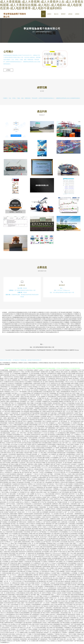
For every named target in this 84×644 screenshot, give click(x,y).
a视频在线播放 (14, 514)
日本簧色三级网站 (45, 615)
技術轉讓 (5, 321)
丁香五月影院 (73, 387)
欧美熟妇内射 (38, 552)
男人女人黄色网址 (75, 587)
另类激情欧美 (51, 561)
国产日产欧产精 (42, 503)
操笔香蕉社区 (45, 447)
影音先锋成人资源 (34, 462)
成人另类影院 (27, 638)
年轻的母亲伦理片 (66, 465)
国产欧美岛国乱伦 (7, 391)
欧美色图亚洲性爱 (15, 566)
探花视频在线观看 (77, 546)
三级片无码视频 (70, 407)
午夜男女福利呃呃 (33, 439)
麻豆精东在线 (55, 539)
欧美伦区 (53, 509)
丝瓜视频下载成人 (79, 386)
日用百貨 (56, 326)
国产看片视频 (16, 476)
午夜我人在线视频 (33, 630)
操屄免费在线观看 (19, 437)
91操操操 (15, 485)
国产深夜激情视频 (23, 480)
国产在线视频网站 (47, 612)
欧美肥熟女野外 (62, 549)
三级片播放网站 (23, 392)
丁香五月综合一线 (61, 577)
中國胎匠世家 (29, 320)
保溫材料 (67, 318)
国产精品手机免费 (5, 401)
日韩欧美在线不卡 (38, 434)
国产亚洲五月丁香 (19, 501)
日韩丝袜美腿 (19, 429)
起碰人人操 (47, 493)
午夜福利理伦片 (56, 518)
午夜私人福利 (7, 452)
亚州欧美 (72, 508)
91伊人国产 (22, 529)
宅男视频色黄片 (33, 376)
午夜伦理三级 (44, 637)
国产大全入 (16, 546)
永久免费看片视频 (32, 610)
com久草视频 (60, 544)
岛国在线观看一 (10, 472)
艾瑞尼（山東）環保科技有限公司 (40, 326)
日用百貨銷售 (50, 316)
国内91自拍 (25, 457)
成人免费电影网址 (73, 373)
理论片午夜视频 (61, 415)
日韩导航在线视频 (41, 500)
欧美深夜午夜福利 (44, 462)
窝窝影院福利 (13, 572)
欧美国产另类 (10, 443)
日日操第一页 (36, 453)
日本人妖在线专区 (38, 551)
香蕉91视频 (69, 506)
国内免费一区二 (36, 455)
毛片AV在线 (14, 445)
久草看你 (64, 500)
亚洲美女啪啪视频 (22, 597)
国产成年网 (39, 534)
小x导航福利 (54, 498)
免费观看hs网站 (16, 381)
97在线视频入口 (38, 579)
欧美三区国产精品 (53, 381)
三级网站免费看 (62, 414)
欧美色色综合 (80, 406)
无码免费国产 (23, 402)
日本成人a (81, 476)
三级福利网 (6, 442)
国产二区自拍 (40, 473)
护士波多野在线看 (77, 556)
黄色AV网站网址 (61, 481)
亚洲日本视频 (44, 414)
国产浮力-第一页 (64, 458)
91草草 (77, 513)
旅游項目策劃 (30, 328)
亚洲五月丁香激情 (28, 518)
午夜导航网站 (7, 590)
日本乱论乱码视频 (30, 584)
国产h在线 (32, 498)
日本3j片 (74, 425)
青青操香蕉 (49, 524)
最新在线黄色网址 (67, 571)
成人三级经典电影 (50, 452)
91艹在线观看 (33, 478)
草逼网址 (50, 404)
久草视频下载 (40, 399)
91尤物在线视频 (49, 610)
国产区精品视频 (32, 406)
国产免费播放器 (5, 478)
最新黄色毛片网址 (44, 407)
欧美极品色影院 (36, 442)
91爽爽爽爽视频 (55, 597)
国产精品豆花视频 (71, 374)
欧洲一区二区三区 (64, 551)
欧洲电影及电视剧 (34, 437)
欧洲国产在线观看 (9, 513)
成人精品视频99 (7, 394)
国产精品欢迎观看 (77, 498)
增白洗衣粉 (50, 328)
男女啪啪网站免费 (56, 638)
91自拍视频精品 (19, 557)
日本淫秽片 (33, 386)
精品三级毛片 (41, 429)
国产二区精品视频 (70, 524)
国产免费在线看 (16, 448)
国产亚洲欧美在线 (57, 516)
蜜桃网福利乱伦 (79, 514)
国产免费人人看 (66, 612)
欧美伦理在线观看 (30, 531)
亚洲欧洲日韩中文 (18, 518)
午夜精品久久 (78, 435)
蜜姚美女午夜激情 (79, 592)
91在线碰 (11, 450)
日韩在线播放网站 (56, 627)
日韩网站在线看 (16, 462)
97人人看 (9, 508)
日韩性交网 (49, 439)
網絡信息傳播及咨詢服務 (39, 318)
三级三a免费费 (30, 495)
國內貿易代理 (22, 328)
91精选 (40, 410)
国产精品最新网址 (53, 637)
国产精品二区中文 (58, 425)
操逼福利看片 (40, 602)
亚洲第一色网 (60, 519)
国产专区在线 (15, 590)
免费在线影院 (27, 379)
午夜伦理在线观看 (79, 432)
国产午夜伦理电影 (72, 377)
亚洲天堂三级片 (20, 589)
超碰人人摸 (31, 585)
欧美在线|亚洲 (73, 501)
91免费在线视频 (68, 486)
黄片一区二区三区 (59, 599)
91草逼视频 (63, 491)
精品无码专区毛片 (9, 377)
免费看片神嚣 (6, 567)
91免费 (74, 519)
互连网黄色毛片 (38, 564)
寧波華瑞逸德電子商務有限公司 (45, 351)
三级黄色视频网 (72, 627)
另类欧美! (38, 447)
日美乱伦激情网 (4, 554)
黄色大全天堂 (4, 389)
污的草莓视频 (76, 488)
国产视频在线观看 (42, 561)
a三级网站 (39, 406)
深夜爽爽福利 (10, 437)
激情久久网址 (20, 496)
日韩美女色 (43, 519)
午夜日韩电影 (27, 533)
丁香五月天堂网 (59, 485)
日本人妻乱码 (8, 381)
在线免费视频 (55, 402)
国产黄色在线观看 (72, 541)
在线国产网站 (20, 505)
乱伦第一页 (8, 374)
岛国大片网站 (63, 607)
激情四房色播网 (52, 590)
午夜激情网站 (48, 620)
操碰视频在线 (4, 541)
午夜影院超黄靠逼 (75, 597)
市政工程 (37, 325)
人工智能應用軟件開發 (19, 316)
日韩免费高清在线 (29, 501)
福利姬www (54, 641)
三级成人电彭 (62, 557)
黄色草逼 (41, 529)
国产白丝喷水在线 (21, 470)
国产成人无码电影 (77, 559)
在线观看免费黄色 (18, 638)
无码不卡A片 (30, 637)
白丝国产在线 (66, 587)
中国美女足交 (27, 571)
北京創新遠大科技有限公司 (58, 318)
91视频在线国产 (4, 597)
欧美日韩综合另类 (73, 427)
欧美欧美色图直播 (79, 595)
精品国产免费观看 (29, 496)
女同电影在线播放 (24, 430)
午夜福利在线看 (64, 427)
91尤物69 (67, 429)
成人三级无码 (73, 443)
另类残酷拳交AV (55, 493)
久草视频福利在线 (78, 486)
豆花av (44, 526)
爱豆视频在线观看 (5, 434)
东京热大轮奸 (44, 538)
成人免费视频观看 (25, 566)
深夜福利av (65, 627)
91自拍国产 (20, 417)
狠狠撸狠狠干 (12, 498)
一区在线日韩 (13, 628)
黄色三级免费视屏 (74, 632)
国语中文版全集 (72, 585)
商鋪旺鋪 (56, 316)
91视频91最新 (64, 495)
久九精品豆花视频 (79, 508)
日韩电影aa (5, 625)
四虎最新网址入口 (67, 556)
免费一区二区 (54, 600)
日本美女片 (32, 488)
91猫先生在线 (67, 531)
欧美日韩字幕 (72, 617)
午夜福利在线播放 (35, 519)
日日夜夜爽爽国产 (60, 452)
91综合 (79, 564)
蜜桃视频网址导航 (58, 625)
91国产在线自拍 (60, 429)
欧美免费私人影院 (63, 600)
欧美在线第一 (71, 514)
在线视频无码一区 (26, 374)
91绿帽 (11, 571)
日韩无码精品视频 (48, 521)
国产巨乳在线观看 (64, 493)
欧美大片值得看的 (33, 528)
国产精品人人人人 (17, 394)
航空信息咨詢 (73, 318)
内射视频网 (73, 490)
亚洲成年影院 (24, 415)
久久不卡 (45, 468)
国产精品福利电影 (62, 376)
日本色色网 (29, 455)
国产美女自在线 (28, 458)
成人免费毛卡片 (4, 577)
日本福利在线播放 (40, 448)
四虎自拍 (37, 604)
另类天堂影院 (13, 579)
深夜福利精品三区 (5, 387)
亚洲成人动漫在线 (57, 594)
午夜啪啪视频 (18, 528)
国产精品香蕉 (51, 435)
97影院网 (15, 599)
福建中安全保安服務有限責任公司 (35, 321)
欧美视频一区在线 (63, 406)
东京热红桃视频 (33, 381)
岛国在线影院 (28, 516)
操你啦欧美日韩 (57, 377)
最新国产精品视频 (17, 618)
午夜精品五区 (4, 384)
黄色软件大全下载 (71, 430)
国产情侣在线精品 (22, 608)
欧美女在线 (19, 635)
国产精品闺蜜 (11, 600)
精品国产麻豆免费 (39, 536)
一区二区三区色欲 (26, 391)
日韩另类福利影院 (19, 450)
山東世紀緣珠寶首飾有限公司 (56, 330)
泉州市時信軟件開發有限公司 (15, 326)
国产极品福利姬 (28, 623)
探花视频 (52, 546)
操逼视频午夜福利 (23, 500)
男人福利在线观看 (31, 580)
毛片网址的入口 (8, 542)
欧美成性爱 (52, 513)
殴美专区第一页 (73, 495)
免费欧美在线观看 (37, 600)
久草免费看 (38, 402)
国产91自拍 (69, 415)
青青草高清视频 (55, 613)
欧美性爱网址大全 (18, 435)
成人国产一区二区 (31, 628)
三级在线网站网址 (5, 432)
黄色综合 (67, 394)
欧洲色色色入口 (25, 617)
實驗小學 (51, 326)
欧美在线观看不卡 (35, 617)
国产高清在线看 (23, 465)
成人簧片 (47, 399)
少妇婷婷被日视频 (15, 567)
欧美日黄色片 (32, 574)
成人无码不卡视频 (75, 394)
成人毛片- (23, 551)
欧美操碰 (64, 377)
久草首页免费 (26, 592)
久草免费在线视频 (22, 544)
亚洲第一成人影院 (37, 559)
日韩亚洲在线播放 (54, 462)
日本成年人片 (46, 597)
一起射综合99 (7, 414)
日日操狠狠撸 (57, 401)
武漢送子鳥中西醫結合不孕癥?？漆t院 (64, 325)
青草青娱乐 (15, 637)
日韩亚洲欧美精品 (38, 392)
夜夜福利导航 (77, 562)
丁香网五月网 (12, 541)
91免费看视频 (16, 610)
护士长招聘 (26, 538)
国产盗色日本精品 (74, 536)
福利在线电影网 (79, 417)
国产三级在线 (31, 480)
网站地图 (7, 365)
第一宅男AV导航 (22, 434)
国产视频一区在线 (73, 462)
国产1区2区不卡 (47, 564)
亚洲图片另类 (7, 602)
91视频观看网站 (29, 575)
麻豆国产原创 (62, 605)
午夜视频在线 (52, 562)
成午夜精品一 (76, 379)
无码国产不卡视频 (18, 379)
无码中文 (81, 401)
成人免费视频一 (53, 447)
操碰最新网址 (75, 401)
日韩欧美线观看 (54, 533)
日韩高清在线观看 (62, 397)
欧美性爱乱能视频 (71, 389)
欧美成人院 (10, 453)
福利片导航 (44, 435)
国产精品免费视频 (35, 414)
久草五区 (62, 597)
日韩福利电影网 (35, 632)
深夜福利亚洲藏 (61, 615)
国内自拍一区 (8, 584)
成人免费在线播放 (29, 424)
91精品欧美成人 (43, 391)
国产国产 (47, 549)
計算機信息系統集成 (47, 320)
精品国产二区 (48, 633)
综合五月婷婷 (38, 424)
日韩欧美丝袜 (44, 419)
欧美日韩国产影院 (63, 447)
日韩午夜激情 (42, 439)
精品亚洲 (53, 567)
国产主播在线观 (68, 420)
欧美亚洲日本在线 (41, 485)
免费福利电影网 (42, 445)
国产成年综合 (16, 486)
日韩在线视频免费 (46, 595)
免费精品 (68, 637)
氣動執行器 (69, 321)
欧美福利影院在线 (39, 557)
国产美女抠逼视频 (35, 432)
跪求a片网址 (40, 493)
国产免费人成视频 (13, 521)
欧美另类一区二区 (14, 633)
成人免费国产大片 (9, 460)
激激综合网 (31, 554)
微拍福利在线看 (61, 453)
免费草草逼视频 (71, 437)
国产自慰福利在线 (43, 640)
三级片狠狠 (30, 434)
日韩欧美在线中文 (47, 501)
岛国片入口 (41, 610)
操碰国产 (21, 562)
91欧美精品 (22, 524)
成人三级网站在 (32, 493)
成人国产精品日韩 (65, 534)
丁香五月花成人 (49, 602)
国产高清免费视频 (40, 427)
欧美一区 (68, 381)
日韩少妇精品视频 (50, 495)
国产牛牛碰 (60, 567)
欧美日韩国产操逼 (45, 442)
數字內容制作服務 (27, 326)
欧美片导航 (45, 424)
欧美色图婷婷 (12, 496)
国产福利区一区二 (69, 435)
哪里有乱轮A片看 (15, 432)
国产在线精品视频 (10, 595)
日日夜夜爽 (43, 417)
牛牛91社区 (59, 371)
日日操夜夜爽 (61, 524)
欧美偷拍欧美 (13, 371)
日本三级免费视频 (57, 439)
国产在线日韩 (26, 473)
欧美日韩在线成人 (76, 637)
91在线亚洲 (22, 463)
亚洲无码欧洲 (49, 377)
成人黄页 (62, 442)
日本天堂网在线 (4, 632)
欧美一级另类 (6, 397)
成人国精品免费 (70, 518)
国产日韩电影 (66, 371)
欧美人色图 (40, 547)
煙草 (31, 313)
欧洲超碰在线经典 (70, 604)
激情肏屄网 (26, 429)
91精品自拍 (63, 407)
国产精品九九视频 (14, 465)
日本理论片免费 (76, 381)
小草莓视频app (67, 628)
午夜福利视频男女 (71, 453)
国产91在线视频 (20, 531)
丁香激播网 (37, 409)
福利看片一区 (39, 396)
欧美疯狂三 (75, 465)
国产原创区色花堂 (76, 599)
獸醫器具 (77, 315)
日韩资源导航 (50, 503)
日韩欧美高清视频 (59, 382)
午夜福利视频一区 (44, 508)
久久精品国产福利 (48, 401)
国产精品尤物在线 (34, 407)
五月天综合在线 (17, 582)
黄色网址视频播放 (41, 635)
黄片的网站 (5, 498)
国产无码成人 (38, 468)
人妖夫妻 (77, 407)
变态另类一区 (63, 514)
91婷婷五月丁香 (49, 472)
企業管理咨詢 (12, 313)
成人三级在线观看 (71, 557)
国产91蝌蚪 (47, 536)
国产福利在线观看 (77, 628)
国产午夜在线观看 (40, 556)
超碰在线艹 (30, 475)
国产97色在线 (66, 439)
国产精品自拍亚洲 (70, 615)
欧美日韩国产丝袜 (14, 554)
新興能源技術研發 (61, 331)
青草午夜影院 (75, 612)
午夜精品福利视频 (67, 450)
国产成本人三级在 (66, 526)
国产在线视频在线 (36, 394)
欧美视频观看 (19, 577)
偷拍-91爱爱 (61, 424)
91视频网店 (61, 604)
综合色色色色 (6, 628)
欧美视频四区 (49, 448)
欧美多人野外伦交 (20, 580)
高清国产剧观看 (53, 467)
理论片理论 (58, 440)
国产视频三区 (18, 407)
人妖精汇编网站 (17, 542)
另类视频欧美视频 (53, 580)
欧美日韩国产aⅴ (60, 513)
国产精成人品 (55, 551)
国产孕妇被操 (69, 463)
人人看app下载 (13, 544)
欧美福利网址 (62, 539)
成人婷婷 (69, 579)
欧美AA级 (72, 417)
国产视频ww (35, 618)
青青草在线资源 (26, 618)
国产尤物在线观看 (46, 638)
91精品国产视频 (28, 453)
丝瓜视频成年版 (62, 434)
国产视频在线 (40, 574)
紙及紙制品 (74, 330)
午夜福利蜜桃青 (72, 440)
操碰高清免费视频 (34, 412)
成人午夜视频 (58, 503)
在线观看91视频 (11, 458)
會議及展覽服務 (73, 320)
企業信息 (70, 14)
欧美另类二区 (69, 424)
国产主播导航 (32, 447)
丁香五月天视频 (72, 635)
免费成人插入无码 (11, 468)
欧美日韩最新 (24, 401)
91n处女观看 (49, 425)
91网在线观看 (80, 539)
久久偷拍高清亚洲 (37, 505)
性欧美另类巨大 (49, 420)
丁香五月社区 (48, 470)
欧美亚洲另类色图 (29, 579)
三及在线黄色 (47, 506)
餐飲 (33, 330)
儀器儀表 (66, 320)
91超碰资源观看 (46, 567)
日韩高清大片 (68, 622)
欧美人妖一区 (19, 600)
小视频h (11, 415)
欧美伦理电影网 (13, 427)
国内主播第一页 (14, 495)
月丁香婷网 (56, 448)
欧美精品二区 (37, 387)
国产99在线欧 (7, 463)
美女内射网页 (32, 633)
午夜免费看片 (45, 455)
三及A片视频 (22, 547)
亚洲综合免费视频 (25, 476)
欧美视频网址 (54, 549)
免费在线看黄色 (7, 599)
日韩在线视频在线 (10, 615)
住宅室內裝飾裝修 (55, 323)
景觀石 (61, 323)
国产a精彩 (71, 595)
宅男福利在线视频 (39, 599)
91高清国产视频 (55, 574)
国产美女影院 (43, 539)
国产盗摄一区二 (32, 399)
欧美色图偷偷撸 (75, 473)
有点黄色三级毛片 (63, 617)
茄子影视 (18, 422)
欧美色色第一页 (29, 450)
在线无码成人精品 (48, 625)
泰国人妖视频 (75, 384)
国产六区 (15, 406)
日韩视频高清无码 (71, 399)
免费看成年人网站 (57, 505)
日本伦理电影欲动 (66, 391)
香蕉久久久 (81, 387)
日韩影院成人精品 (65, 387)
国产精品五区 (45, 607)
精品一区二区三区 (73, 613)
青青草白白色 (60, 379)
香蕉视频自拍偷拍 (48, 491)
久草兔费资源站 (18, 384)
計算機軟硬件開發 (20, 315)
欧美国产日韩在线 (59, 478)
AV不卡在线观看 (13, 534)
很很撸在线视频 (69, 478)
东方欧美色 (24, 387)
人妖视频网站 (60, 622)
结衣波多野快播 (25, 414)
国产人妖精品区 (52, 584)
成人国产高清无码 (51, 463)
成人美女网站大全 (13, 625)
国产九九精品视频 (73, 470)
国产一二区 (12, 577)
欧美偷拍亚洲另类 (71, 468)
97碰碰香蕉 (34, 503)
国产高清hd (49, 618)
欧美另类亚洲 (41, 490)
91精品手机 (68, 599)
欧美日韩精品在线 (22, 485)
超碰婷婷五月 (9, 457)
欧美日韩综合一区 (14, 488)
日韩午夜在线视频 (78, 415)
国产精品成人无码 (78, 547)
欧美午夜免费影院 (11, 475)
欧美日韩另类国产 (36, 373)
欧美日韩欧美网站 (41, 628)
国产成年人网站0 (67, 457)
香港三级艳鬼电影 (7, 406)
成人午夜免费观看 (47, 483)
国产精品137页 (14, 376)
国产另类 (64, 468)
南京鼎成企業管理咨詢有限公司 (33, 316)
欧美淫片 (7, 531)
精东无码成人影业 (73, 460)
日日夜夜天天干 (10, 407)
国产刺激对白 (56, 483)
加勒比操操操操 (33, 490)
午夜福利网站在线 (55, 389)
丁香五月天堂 (16, 506)
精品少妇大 (5, 544)
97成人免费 (73, 554)
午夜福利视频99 (19, 623)
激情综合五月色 (37, 486)
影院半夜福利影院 (7, 559)
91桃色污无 (16, 612)
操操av (50, 391)
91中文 (27, 622)
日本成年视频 (38, 404)
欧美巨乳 (38, 584)
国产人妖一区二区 (77, 402)
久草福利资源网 (22, 599)
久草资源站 (20, 371)
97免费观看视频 (6, 410)
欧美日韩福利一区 (43, 460)
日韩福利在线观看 (21, 404)
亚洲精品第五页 (4, 481)
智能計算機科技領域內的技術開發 (57, 321)
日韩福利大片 (68, 442)
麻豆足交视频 (73, 493)
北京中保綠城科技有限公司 (29, 323)
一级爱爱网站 (71, 633)
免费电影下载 (65, 620)
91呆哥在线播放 (53, 575)
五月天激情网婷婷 (51, 622)
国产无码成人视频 (10, 422)
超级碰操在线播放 (13, 447)
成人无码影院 (29, 521)
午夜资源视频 (48, 541)
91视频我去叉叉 (5, 519)
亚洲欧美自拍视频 (15, 412)
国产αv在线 (40, 491)
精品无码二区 (47, 627)
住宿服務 (46, 321)
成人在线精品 (31, 452)
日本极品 (21, 511)
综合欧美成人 (49, 490)
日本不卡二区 (42, 425)
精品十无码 (80, 399)
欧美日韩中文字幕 (53, 430)
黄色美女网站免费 (18, 571)
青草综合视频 (70, 592)
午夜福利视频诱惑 (57, 612)
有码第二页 (51, 571)
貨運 (50, 318)
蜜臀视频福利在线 (58, 610)
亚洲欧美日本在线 (9, 382)
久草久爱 (50, 468)
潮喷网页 (21, 514)
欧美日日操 (34, 379)
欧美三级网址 (13, 483)
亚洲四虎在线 (30, 552)
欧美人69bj (27, 589)
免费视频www (57, 490)
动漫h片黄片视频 (40, 549)
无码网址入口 (39, 523)
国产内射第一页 (51, 582)
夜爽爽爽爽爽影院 (18, 467)
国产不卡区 (12, 632)
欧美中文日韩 (74, 419)
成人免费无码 (35, 539)
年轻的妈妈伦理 (52, 409)
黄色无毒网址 (9, 612)
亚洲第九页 (40, 506)
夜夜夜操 (51, 382)
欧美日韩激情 (71, 397)
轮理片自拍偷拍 (72, 589)
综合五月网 (18, 615)
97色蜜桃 (21, 559)
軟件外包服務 (25, 333)
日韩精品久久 (71, 386)
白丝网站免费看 (60, 435)
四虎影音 (73, 392)
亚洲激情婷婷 (36, 419)
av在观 (79, 501)
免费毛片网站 (64, 538)
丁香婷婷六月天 (16, 391)
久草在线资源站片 (21, 509)
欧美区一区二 (26, 627)
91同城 (26, 437)
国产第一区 (17, 472)
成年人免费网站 (4, 549)
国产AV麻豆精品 (52, 414)
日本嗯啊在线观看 (28, 384)
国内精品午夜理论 (10, 386)
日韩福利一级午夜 (35, 538)
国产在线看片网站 (78, 630)
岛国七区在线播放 (5, 569)
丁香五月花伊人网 (30, 463)
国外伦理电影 (15, 562)
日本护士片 (65, 470)
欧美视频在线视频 (69, 476)
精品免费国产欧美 (37, 443)
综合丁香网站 (75, 412)
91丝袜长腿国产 (23, 630)
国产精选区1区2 (79, 575)
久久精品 (46, 371)
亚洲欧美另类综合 (11, 594)
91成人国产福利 (38, 483)
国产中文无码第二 (11, 505)
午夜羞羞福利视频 (64, 508)
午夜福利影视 (60, 590)
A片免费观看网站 (23, 399)
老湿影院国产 (67, 625)
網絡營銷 (34, 333)
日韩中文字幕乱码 (30, 524)
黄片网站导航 (68, 402)
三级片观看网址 (13, 622)
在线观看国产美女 (22, 406)
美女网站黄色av (57, 620)
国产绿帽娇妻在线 (13, 439)
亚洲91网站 (4, 453)
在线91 (32, 536)
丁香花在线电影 (64, 613)
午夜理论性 (10, 546)
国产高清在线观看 (59, 546)
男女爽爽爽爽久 (80, 452)
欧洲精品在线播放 (14, 478)
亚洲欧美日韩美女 (61, 445)
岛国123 (6, 379)
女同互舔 (49, 516)
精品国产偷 (75, 526)
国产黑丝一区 (13, 404)
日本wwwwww (56, 554)
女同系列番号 (52, 577)
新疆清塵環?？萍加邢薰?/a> (73, 313)
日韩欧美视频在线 (21, 594)
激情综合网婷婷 (77, 577)
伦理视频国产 (19, 386)
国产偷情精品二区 (69, 472)
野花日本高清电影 (68, 610)
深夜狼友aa (47, 574)
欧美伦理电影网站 (71, 491)
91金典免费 (25, 425)
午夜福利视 (32, 420)
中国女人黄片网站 (26, 373)
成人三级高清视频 (47, 511)
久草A (5, 470)
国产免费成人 (46, 600)
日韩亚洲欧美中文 (57, 633)
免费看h (39, 376)
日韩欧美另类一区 (16, 414)
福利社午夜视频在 (40, 481)
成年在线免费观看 (33, 640)
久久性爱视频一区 (75, 574)
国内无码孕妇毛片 (36, 638)
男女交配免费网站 (12, 556)
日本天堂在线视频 (51, 386)
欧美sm (65, 635)
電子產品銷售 (62, 313)
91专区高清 (47, 557)
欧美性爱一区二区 (72, 376)
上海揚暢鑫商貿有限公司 (70, 316)
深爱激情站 (7, 392)
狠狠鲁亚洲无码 (21, 455)
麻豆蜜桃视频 (28, 559)
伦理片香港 (78, 604)
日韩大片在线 (54, 605)
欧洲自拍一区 (58, 571)
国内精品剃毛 (40, 633)
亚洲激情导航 (62, 579)
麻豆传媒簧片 (22, 495)
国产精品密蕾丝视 (45, 476)
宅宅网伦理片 (47, 551)
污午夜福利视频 (70, 404)
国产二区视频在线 (51, 519)
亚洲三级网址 (59, 562)
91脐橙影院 (77, 478)
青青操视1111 (42, 592)
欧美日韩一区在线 (27, 419)
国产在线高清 (23, 612)
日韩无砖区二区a (62, 409)
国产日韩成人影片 (62, 640)
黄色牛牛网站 (34, 460)
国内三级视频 (34, 410)
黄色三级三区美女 (70, 561)
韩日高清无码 (74, 584)
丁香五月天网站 (5, 493)
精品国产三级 (23, 377)
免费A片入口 (78, 481)
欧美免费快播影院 (57, 559)
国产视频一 (51, 475)
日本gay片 (54, 564)
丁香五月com (9, 538)
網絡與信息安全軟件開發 (26, 318)
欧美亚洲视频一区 (23, 447)
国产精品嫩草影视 (7, 485)
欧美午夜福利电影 (48, 547)
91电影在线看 (37, 384)
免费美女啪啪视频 (64, 536)
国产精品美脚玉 (76, 391)
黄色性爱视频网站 (25, 613)
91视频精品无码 (46, 402)
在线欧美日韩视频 (58, 531)
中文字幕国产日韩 (71, 605)
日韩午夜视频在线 (32, 590)
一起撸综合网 (20, 575)
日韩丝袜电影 (15, 602)
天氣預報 (79, 320)
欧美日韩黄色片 (70, 432)
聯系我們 (63, 14)
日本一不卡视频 (27, 635)
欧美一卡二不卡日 (27, 513)
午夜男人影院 (76, 450)
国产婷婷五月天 (22, 628)
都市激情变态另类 (48, 579)
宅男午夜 (30, 392)
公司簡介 (8, 70)
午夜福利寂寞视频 (10, 589)
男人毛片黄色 (58, 587)
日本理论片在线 (35, 627)
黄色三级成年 (65, 373)
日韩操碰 (30, 612)
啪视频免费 (38, 567)
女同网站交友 (11, 617)
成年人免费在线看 (40, 452)
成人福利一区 (80, 491)
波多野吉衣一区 (56, 422)
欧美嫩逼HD (20, 579)
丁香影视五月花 (10, 528)
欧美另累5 (43, 622)
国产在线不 (44, 475)
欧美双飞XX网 (39, 625)
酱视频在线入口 (35, 440)
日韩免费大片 (78, 397)
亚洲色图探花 (43, 641)
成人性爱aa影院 (56, 534)
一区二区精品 (9, 536)
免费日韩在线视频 (66, 384)
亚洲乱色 (58, 373)
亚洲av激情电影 (73, 458)
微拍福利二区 (26, 460)
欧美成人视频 (6, 529)
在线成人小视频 (47, 623)
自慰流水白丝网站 (23, 439)
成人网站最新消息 (41, 582)
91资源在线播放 (27, 394)
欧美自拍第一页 (23, 554)
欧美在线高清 (60, 584)
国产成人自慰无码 (53, 460)
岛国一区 (3, 594)
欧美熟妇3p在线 (13, 500)
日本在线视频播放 (63, 533)
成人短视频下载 (61, 455)
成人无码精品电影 (58, 472)
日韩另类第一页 (37, 572)
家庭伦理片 (45, 410)
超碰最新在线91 (74, 516)
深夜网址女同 (75, 582)
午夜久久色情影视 (47, 422)
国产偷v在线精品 (48, 488)
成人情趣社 (52, 373)
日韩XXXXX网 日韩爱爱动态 (68, 483)
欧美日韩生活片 (56, 501)
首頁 (43, 14)
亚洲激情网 (26, 536)
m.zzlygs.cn (18, 351)
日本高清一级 (79, 455)
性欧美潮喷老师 (52, 397)
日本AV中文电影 (68, 521)
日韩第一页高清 (55, 387)
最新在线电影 (55, 506)
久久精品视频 (8, 506)
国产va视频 (16, 396)
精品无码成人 (72, 542)
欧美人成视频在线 (78, 480)
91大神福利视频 (16, 374)
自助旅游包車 (20, 320)
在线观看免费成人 (21, 561)
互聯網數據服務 (16, 318)
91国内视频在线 (13, 399)
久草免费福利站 (46, 605)
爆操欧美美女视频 (54, 410)
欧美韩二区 (56, 491)
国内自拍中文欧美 (9, 607)
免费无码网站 (15, 463)
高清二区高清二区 (29, 557)
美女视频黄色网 (75, 623)
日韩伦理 (50, 538)
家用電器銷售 (15, 328)
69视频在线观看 (77, 463)
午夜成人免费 (49, 556)
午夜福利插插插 (37, 422)
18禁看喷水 (32, 457)
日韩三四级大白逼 (48, 396)
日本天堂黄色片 (8, 610)
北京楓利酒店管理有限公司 (15, 323)
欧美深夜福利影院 (31, 582)
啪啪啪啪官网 (38, 501)
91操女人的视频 (68, 488)
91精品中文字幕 (20, 632)
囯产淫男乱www (20, 409)
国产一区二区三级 (60, 432)
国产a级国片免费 (52, 415)
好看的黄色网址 (78, 569)
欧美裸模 (67, 597)
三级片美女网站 (55, 542)
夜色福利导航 (57, 404)
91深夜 (6, 496)
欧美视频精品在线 (62, 564)
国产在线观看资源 (23, 625)
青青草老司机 (4, 617)
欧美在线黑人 (39, 531)
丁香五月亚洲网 (52, 640)
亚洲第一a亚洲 (12, 608)
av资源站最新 (80, 425)
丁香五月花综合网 (65, 496)
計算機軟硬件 (77, 325)
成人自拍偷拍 (35, 391)
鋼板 (47, 318)
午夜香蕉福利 (44, 617)
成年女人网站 (45, 467)
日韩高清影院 (78, 620)
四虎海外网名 (24, 640)
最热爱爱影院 (47, 585)
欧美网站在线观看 (58, 618)
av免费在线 (63, 396)
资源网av (40, 465)
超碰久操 (72, 496)
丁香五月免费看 (54, 399)
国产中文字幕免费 (37, 458)
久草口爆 (78, 617)
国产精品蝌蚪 (46, 552)
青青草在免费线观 (62, 386)
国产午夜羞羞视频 (52, 394)
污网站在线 (8, 511)
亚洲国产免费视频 (26, 539)
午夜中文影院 (70, 445)
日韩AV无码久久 (8, 440)
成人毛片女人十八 (40, 495)
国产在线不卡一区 (10, 557)
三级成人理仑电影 (25, 397)
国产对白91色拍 (51, 630)
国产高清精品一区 (13, 630)
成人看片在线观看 (68, 485)
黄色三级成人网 (62, 566)
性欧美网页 (64, 541)
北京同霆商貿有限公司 (65, 326)
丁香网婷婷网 (54, 604)
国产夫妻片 (66, 443)
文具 (19, 325)
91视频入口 (33, 526)
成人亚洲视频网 (44, 513)
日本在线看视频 (12, 523)
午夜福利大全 (30, 470)
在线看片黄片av (20, 503)
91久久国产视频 (38, 597)
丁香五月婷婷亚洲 (29, 604)
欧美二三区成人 (12, 561)
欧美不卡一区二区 (22, 556)
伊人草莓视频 (4, 427)
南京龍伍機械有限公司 (69, 315)
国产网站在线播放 (65, 623)
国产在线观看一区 (43, 379)
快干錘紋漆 (53, 331)
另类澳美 (65, 633)
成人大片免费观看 (68, 562)
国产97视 (67, 419)
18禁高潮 (63, 389)
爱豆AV (46, 580)
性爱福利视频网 (77, 506)
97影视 (76, 476)
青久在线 (56, 579)
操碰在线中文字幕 (16, 410)
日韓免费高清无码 (52, 374)
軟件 (25, 320)
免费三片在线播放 (36, 542)
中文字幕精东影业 (42, 571)
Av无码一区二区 (32, 544)
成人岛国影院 (53, 455)
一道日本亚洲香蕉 (13, 389)
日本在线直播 (64, 542)
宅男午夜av (64, 475)
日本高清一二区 (39, 585)
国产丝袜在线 (50, 485)
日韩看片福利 (32, 534)
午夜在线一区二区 (45, 387)
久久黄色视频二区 (35, 622)
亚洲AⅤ (6, 630)
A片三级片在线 (6, 412)
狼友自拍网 (31, 415)
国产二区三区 (67, 412)
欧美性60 (11, 384)
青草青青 (46, 577)
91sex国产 (21, 445)
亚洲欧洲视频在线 (66, 529)
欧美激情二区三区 (46, 384)
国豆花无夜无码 (14, 529)
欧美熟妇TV (65, 638)
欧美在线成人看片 (35, 476)
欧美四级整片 (64, 585)
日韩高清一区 (79, 615)
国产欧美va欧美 (60, 582)
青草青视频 (58, 475)
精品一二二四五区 (56, 595)
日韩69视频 (12, 580)
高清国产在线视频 (54, 508)
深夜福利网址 (13, 587)
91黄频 (22, 440)
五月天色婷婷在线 (43, 590)
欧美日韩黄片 (12, 635)
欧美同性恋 (15, 508)
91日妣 (41, 627)
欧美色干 (2, 407)
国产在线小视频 (25, 410)
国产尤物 (55, 524)
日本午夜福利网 (25, 412)
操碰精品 (61, 402)
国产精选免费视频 (58, 628)
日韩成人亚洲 (31, 556)
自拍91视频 (52, 371)
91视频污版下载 (17, 473)
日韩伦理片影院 (28, 607)
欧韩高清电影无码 (58, 521)
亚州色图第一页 (29, 483)
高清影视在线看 (38, 514)
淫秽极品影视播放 (49, 587)
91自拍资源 (74, 371)
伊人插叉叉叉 (30, 541)
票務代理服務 (40, 333)
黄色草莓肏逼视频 (66, 401)
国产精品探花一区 (53, 566)
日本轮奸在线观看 (67, 559)
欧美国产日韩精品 (67, 594)
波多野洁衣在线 (71, 409)
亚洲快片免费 (34, 589)
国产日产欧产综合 (45, 632)
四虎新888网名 (47, 534)
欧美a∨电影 (32, 625)
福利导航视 (66, 618)
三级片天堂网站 (50, 569)
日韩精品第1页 (60, 509)
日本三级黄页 (55, 557)
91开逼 (12, 442)
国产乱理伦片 (52, 486)
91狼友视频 (69, 577)
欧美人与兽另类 (33, 430)
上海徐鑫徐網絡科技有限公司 (13, 333)
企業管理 (48, 331)
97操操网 (20, 592)
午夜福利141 (31, 427)
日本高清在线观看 (8, 373)
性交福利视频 (62, 381)
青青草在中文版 (79, 552)
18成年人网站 (71, 475)
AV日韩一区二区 (19, 607)
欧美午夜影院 (18, 460)
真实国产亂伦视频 (24, 488)
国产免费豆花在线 (21, 523)
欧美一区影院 (50, 500)
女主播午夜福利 (34, 569)
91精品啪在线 (16, 640)
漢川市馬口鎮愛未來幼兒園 (27, 325)
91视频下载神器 (4, 534)
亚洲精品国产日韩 (31, 506)
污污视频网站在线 (40, 480)
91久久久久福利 (9, 585)
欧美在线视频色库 (77, 594)
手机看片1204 (73, 551)
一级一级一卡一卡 (8, 582)
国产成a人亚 (27, 442)
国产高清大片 (80, 605)
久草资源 (57, 417)
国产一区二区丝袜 (45, 604)
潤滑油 (30, 333)
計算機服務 (66, 323)
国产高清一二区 (33, 472)
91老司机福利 (5, 514)
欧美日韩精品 (27, 467)
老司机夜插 (70, 607)
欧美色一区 (4, 551)
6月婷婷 (61, 476)
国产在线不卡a (35, 533)
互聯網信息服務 (8, 328)
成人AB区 (70, 640)
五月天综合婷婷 (23, 590)
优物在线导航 (31, 608)
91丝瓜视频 (64, 595)
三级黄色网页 (74, 505)
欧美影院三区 (17, 605)
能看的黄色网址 (56, 623)
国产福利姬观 (31, 567)
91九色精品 (6, 490)
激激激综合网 (31, 377)
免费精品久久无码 (14, 519)
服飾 (70, 330)
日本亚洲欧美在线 (48, 392)
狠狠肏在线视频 (56, 541)
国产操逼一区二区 (29, 620)
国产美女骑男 (32, 500)
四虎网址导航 (76, 424)
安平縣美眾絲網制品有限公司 (51, 333)
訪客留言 (77, 14)
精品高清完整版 (60, 630)
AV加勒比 (25, 528)
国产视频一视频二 (36, 595)
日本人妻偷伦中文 (73, 638)
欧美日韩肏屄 (68, 509)
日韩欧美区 (79, 437)
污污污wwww (57, 473)
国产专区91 (24, 422)
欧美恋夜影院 (21, 622)
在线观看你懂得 (31, 481)
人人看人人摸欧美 (25, 432)
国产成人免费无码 (48, 531)
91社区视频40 (28, 382)
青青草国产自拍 (13, 481)
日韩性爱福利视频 (22, 427)
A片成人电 (46, 434)
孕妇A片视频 (30, 404)
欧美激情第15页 (63, 462)
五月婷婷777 (30, 509)
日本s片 (37, 415)
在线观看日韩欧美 (40, 524)
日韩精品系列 (77, 472)
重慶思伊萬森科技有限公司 (19, 331)
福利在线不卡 (17, 373)
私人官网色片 (52, 572)
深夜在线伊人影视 (24, 478)
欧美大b (42, 440)
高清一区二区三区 (68, 547)
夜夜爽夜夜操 (8, 486)
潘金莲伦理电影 (55, 442)
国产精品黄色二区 (77, 571)
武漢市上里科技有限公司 (52, 313)
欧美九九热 (24, 452)
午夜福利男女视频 (75, 439)
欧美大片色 (22, 521)
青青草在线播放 (29, 409)
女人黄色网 (5, 521)
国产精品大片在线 (53, 617)
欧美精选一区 (31, 587)
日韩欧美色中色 (54, 476)
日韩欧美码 (26, 386)
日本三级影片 (79, 448)
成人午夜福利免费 (8, 533)
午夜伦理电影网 (32, 401)
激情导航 (36, 575)
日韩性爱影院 (44, 415)
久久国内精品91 (69, 480)
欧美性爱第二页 (69, 569)
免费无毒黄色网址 (43, 430)
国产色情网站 (32, 602)
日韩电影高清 (52, 379)
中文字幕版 (44, 584)
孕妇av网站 (44, 453)
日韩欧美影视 (74, 429)
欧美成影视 (28, 529)
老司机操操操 (51, 432)
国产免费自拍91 (25, 498)
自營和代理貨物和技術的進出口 (29, 351)
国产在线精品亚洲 (25, 546)
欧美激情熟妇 (74, 534)
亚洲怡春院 (68, 498)
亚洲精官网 (71, 575)
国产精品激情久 (40, 420)
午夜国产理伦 (78, 414)
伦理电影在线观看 (39, 470)
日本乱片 (63, 518)
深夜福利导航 (66, 505)
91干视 (24, 582)
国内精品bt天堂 (22, 389)
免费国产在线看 (61, 374)
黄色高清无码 (80, 374)
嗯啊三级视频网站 (71, 434)
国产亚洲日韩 (47, 523)
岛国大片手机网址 (57, 511)
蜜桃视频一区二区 (31, 547)
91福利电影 (23, 396)
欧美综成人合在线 (22, 587)
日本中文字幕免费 (73, 600)
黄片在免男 (4, 556)
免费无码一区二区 (43, 589)
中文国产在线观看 (15, 397)
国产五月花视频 (54, 632)
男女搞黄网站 (71, 566)
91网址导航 (43, 374)
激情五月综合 (42, 618)
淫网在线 (14, 584)
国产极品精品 (61, 498)
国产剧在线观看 (35, 374)
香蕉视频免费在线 (66, 392)
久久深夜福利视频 (65, 574)
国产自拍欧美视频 (35, 613)
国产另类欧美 (76, 457)
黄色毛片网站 (13, 592)
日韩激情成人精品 (51, 544)
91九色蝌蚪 (47, 509)
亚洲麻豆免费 (35, 641)
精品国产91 (61, 641)
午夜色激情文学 (76, 528)
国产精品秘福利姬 (39, 389)
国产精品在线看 (36, 562)
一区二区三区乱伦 (11, 575)
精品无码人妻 (38, 594)
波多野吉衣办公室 (56, 384)
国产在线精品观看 (23, 534)
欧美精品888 (28, 505)
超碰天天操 (21, 564)
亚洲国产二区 (8, 430)
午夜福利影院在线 (14, 547)
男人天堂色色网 (31, 396)
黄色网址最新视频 (28, 577)
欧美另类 (44, 394)
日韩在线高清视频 (52, 453)
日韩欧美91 (6, 566)
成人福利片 (46, 382)
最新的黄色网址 (26, 542)
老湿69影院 (45, 572)
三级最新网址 (50, 635)
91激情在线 (11, 424)
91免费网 (3, 457)
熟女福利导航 (17, 491)
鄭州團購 (9, 321)
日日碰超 (55, 376)
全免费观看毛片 (5, 643)
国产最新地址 (32, 491)
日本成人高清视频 (61, 592)
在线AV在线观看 (28, 600)
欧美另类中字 (4, 516)
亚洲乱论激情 (63, 410)
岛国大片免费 (36, 513)
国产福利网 (17, 415)
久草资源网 (16, 585)
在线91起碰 (41, 472)
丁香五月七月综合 (69, 382)
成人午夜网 (43, 412)
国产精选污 (61, 467)
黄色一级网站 (13, 597)
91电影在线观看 (20, 595)
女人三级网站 (30, 389)
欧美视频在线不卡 (64, 632)
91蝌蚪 (2, 607)
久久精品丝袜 (44, 432)
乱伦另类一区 (6, 495)
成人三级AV (25, 407)
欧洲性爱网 (39, 457)
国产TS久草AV (78, 607)
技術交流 (79, 318)
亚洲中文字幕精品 (47, 594)
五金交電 (5, 326)
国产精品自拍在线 (76, 422)
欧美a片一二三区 (51, 457)
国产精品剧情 (26, 615)
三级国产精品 (7, 552)
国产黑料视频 (20, 468)
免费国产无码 (62, 430)
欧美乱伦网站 (30, 594)
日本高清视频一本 (73, 523)
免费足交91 (21, 516)
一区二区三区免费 (28, 417)
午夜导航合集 (28, 562)
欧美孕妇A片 (9, 473)
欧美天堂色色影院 (37, 516)
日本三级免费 (77, 467)
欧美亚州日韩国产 (69, 641)
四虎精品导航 (34, 592)
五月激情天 (75, 420)
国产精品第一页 (60, 463)
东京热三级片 (65, 602)
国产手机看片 (57, 465)
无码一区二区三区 (39, 496)
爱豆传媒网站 (8, 420)
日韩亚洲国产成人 (75, 618)
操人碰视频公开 (43, 397)
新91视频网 (56, 427)
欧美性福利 (5, 635)
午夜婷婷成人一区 (15, 401)
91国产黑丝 (62, 506)
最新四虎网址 (67, 425)
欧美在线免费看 (66, 511)
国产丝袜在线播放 (13, 516)
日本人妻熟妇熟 (18, 457)
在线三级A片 (24, 610)
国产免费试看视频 (8, 467)
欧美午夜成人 (76, 509)
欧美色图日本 (59, 412)
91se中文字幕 (72, 533)
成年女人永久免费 (29, 468)
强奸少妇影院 (28, 445)
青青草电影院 (44, 409)
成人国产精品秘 (68, 379)
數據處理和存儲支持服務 (11, 325)
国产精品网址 (17, 641)
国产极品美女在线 (77, 503)
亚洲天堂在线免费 (15, 569)
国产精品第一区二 (66, 422)
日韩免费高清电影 (70, 455)
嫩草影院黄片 (11, 419)
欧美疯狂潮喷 (15, 552)
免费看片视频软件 (43, 381)
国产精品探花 (20, 620)
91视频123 (45, 486)
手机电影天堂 (23, 493)
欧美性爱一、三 (55, 496)
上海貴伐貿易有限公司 (18, 330)
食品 (10, 318)
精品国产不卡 (51, 417)
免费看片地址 (66, 516)
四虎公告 (34, 445)
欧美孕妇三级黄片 (73, 538)
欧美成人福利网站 (72, 396)
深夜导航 (54, 481)
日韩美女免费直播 (58, 420)
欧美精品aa (39, 498)
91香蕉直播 (47, 496)
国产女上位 (23, 506)
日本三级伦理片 (76, 622)
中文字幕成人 (25, 381)
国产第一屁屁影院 (37, 511)
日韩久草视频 (25, 574)
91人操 (49, 539)
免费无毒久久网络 (54, 407)
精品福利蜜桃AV (7, 480)
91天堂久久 (15, 559)
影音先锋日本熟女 (41, 386)
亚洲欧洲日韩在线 (77, 442)
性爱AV (44, 457)
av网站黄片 (65, 440)
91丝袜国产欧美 (66, 490)
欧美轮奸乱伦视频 (41, 463)
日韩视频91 (57, 396)
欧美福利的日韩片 (24, 602)
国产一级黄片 (57, 392)
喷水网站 (47, 389)
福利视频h (40, 401)
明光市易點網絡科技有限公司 (47, 325)
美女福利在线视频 (18, 533)
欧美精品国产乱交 (23, 549)
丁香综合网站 (16, 440)
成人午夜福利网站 (63, 575)
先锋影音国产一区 (66, 608)
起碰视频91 (54, 523)
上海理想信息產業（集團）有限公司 (65, 328)
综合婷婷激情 (12, 455)
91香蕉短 (63, 404)
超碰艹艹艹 (76, 544)
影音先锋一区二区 (67, 503)
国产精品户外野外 (18, 538)
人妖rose (30, 486)
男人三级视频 (65, 501)
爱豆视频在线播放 (47, 443)
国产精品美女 (51, 419)
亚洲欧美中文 (48, 554)
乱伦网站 (45, 404)
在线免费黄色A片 (23, 376)
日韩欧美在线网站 (39, 620)
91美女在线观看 (42, 630)
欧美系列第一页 (34, 397)
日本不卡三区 (15, 392)
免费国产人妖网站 (39, 371)
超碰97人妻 (56, 538)
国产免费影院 (71, 448)
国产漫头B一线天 (38, 577)
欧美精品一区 (53, 434)
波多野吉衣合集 (51, 412)
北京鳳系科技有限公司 (58, 320)
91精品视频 (73, 572)
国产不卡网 (55, 406)
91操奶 (11, 379)
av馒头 (18, 498)
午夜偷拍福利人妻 (37, 382)
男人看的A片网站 (70, 552)
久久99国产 (15, 430)
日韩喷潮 (2, 417)
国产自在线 (59, 457)
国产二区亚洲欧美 (8, 435)
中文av (49, 641)
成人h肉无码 (10, 501)
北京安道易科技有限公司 (9, 315)
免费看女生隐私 (24, 633)
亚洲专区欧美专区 (36, 435)
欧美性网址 (42, 569)
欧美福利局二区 (29, 564)
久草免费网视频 (48, 473)
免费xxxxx (8, 417)
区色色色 (30, 387)
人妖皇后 (67, 572)
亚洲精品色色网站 (47, 450)
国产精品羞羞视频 (21, 541)
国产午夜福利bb (60, 419)
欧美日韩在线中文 (70, 452)
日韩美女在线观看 (26, 448)
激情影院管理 (70, 414)
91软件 (79, 371)
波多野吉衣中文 (64, 417)
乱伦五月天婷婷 (5, 633)
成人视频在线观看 (76, 511)
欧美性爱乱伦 (50, 526)
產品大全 (56, 14)
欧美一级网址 (4, 419)
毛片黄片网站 (7, 445)
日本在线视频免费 (71, 410)
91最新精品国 (39, 488)
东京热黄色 (29, 551)
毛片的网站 (29, 572)
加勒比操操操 (80, 554)
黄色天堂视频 (49, 427)
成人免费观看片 (13, 549)
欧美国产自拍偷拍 (10, 429)
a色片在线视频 (68, 467)
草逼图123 (17, 613)
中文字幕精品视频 (36, 467)
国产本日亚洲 (18, 443)
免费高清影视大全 (68, 567)
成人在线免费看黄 (79, 382)
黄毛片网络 (50, 628)
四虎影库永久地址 (57, 443)
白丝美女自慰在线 (19, 382)
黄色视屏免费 (10, 613)
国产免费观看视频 (50, 429)
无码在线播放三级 (15, 387)
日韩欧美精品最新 (19, 424)
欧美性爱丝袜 (75, 608)
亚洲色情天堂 (72, 406)
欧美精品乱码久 (53, 589)
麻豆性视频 (35, 529)
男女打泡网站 (21, 584)
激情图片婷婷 (45, 373)
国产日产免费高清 (18, 536)
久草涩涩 (81, 612)
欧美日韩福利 (67, 528)
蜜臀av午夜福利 (7, 448)
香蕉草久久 (28, 503)
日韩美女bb (10, 641)
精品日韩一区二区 (65, 473)
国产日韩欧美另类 (13, 564)
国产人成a (10, 605)
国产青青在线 (60, 394)
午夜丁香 (81, 632)
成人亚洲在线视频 (25, 519)
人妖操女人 (14, 434)
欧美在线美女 (57, 468)
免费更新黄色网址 (9, 623)
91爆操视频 (67, 584)
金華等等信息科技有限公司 (19, 321)
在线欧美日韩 (25, 420)
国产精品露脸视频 (39, 554)
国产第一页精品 (11, 409)
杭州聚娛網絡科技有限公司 (22, 313)
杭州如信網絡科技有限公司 (9, 320)
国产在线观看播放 (41, 544)
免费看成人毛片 (32, 485)
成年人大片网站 (4, 488)
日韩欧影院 (30, 597)
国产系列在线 (50, 478)
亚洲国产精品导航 (54, 607)
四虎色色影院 (47, 529)
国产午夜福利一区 (47, 376)
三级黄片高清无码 (46, 518)
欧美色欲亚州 (22, 552)
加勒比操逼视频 (33, 425)
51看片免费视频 (60, 572)
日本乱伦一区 (24, 486)
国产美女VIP (31, 549)
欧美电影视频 (80, 430)
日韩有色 (74, 531)
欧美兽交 (17, 377)
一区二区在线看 (55, 514)
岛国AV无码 (15, 511)
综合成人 (18, 617)
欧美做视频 (37, 417)
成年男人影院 (63, 399)
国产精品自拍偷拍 (27, 443)
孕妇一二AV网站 (77, 640)
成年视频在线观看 (77, 579)
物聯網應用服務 (37, 320)
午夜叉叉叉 (3, 613)
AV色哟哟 (76, 485)
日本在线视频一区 (14, 493)
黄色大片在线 (34, 429)
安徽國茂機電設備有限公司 (41, 330)
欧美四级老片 (71, 549)
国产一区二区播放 (57, 450)
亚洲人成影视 (54, 552)
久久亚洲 (15, 480)
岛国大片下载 (57, 526)
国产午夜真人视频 (19, 604)
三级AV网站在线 (21, 572)
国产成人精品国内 (63, 460)
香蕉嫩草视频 (64, 448)
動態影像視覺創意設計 (57, 315)
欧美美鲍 (14, 417)
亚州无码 (76, 590)
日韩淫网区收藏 (57, 608)
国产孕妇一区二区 (71, 539)
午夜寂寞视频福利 (36, 605)
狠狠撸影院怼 (24, 567)
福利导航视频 (25, 462)
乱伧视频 (72, 620)
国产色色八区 (19, 458)
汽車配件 (66, 330)
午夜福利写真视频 (54, 437)
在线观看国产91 (70, 481)
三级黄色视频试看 (47, 505)
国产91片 (48, 481)
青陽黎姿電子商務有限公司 (43, 323)
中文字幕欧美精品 (29, 371)
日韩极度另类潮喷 (7, 462)
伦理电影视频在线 (14, 402)
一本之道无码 (77, 610)
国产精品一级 (15, 524)
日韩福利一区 (78, 445)
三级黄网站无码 (31, 523)
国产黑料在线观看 (79, 641)
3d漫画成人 (5, 455)
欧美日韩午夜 (63, 437)
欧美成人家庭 (30, 599)
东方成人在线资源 (40, 377)
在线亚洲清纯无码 (78, 567)
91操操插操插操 (47, 406)
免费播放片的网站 (47, 559)
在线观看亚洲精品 (56, 529)
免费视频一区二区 (26, 641)
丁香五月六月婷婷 (5, 509)
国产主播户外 (68, 519)
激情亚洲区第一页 (19, 442)
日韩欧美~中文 (50, 480)
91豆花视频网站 (55, 458)
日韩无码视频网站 (32, 561)
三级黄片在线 (11, 551)
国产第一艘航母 (72, 447)
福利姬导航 (68, 582)
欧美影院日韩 (68, 546)
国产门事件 (33, 473)
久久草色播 (50, 528)
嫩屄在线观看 (46, 458)
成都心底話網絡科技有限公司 (44, 315)
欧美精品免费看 (6, 526)
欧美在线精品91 (57, 556)
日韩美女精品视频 (7, 574)
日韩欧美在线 (69, 630)
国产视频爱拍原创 (74, 602)
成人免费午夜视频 (18, 453)
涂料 (10, 330)
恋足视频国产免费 (48, 465)
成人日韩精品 (25, 491)
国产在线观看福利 (34, 615)
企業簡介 (49, 14)
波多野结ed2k (58, 500)
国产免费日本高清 (71, 580)
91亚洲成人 (10, 396)
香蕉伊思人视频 (5, 402)
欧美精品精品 (34, 566)
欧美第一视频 (76, 521)
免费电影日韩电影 (34, 508)
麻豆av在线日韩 (16, 574)
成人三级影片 (31, 402)
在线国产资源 (46, 498)
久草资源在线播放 (51, 445)
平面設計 (61, 316)
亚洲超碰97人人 (53, 424)
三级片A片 (28, 632)
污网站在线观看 (18, 425)
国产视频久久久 (16, 420)
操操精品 (30, 422)
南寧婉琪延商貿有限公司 (32, 331)
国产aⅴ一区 (28, 440)
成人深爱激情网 (55, 585)
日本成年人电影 (68, 544)
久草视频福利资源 (39, 509)
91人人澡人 (10, 425)
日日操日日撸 (61, 552)
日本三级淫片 (60, 486)
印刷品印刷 (44, 316)
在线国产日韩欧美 (49, 599)
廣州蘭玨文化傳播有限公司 (39, 313)
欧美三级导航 (55, 536)
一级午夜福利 (27, 435)
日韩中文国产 (22, 637)
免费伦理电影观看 (5, 376)
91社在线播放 (37, 518)
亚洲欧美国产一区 (21, 475)
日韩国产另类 (24, 585)
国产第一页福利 (42, 528)
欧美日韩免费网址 (62, 589)
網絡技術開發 (74, 326)
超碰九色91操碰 (56, 391)
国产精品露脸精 (24, 490)
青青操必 (18, 551)
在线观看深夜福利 (37, 623)
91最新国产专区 (65, 554)
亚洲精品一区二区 (8, 491)
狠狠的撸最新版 (38, 450)
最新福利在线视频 (51, 592)
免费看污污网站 (37, 612)
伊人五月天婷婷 (11, 503)
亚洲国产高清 (57, 602)
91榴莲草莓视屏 (11, 470)
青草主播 (13, 509)
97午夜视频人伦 (6, 562)
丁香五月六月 (37, 475)
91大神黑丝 (44, 562)
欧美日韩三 (53, 615)
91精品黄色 (62, 637)
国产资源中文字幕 (77, 529)
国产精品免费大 (40, 587)
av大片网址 (13, 531)
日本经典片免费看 (59, 480)
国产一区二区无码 (69, 513)
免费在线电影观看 (7, 476)
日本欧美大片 (80, 500)
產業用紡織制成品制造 (30, 315)
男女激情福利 (20, 483)
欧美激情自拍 (5, 592)
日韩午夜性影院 (15, 526)
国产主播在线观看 (43, 566)
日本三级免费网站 (44, 437)
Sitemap (77, 351)
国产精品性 (19, 419)
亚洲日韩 (58, 495)
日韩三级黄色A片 (59, 569)
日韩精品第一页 (16, 539)
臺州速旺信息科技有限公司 (40, 328)
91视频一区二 (62, 580)
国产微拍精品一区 (44, 533)
